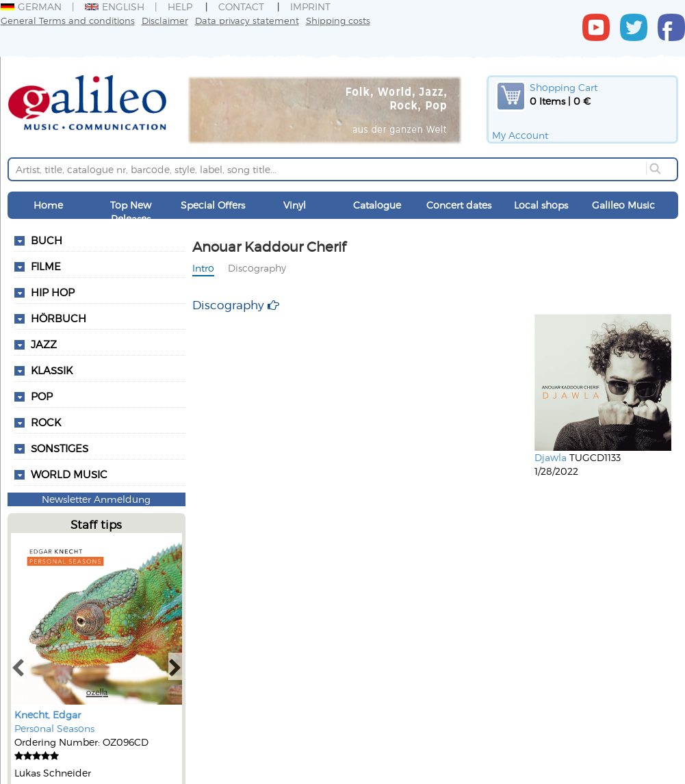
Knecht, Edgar (48, 715)
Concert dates (459, 205)
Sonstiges (60, 448)
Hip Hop (53, 292)
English (115, 6)
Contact (241, 6)
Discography (257, 268)
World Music (69, 474)
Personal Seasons (54, 728)
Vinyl (295, 205)
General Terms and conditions (68, 20)
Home (48, 205)
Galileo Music (623, 205)
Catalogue (377, 205)
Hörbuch (59, 318)
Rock (46, 422)
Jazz (44, 344)
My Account (520, 135)
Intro (203, 268)
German (31, 6)
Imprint (310, 6)
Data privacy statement (247, 20)
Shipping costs (338, 20)
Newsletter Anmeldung (96, 499)
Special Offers (213, 205)
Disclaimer (165, 20)
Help (180, 6)
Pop (42, 396)
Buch (47, 240)
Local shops (541, 205)
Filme (46, 266)
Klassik (52, 370)
